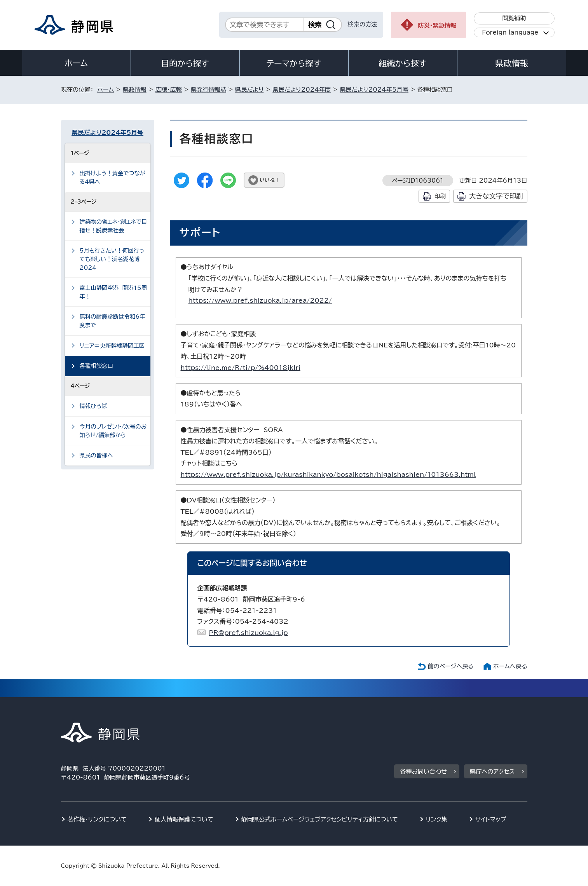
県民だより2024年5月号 (374, 90)
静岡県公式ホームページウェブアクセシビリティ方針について (320, 819)
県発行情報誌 (209, 90)
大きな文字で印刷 (496, 196)
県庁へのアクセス (492, 772)
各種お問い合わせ (423, 772)
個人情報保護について (184, 819)
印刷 (440, 196)
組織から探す (403, 63)
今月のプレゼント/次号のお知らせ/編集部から (113, 431)
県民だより (250, 90)
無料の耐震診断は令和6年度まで (113, 321)
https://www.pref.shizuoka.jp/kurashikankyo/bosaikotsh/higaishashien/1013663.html (328, 474)
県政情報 (511, 63)
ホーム (76, 63)
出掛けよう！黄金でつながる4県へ (113, 177)
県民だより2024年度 (302, 90)
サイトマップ (491, 819)
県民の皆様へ (96, 455)
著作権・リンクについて (97, 819)
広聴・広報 (169, 90)
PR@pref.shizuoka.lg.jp (249, 633)
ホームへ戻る (510, 666)
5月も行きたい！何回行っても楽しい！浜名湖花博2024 (112, 259)
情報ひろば (93, 406)
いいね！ (270, 180)
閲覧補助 (514, 18)
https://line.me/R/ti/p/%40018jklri (241, 368)
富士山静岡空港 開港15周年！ (113, 292)
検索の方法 (363, 24)
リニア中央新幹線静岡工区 (112, 346)
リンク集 (437, 819)
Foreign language (510, 32)
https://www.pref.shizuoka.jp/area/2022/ (260, 300)
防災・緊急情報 (437, 25)
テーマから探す (294, 63)
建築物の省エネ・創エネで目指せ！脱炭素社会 (113, 226)
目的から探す (185, 63)
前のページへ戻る (451, 666)
